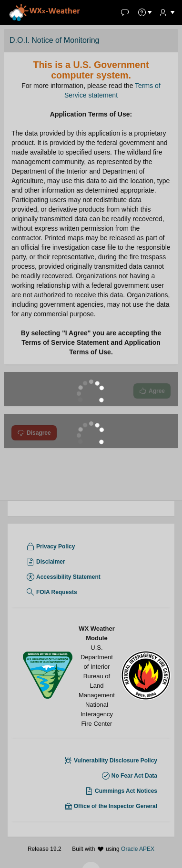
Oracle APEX (138, 854)
